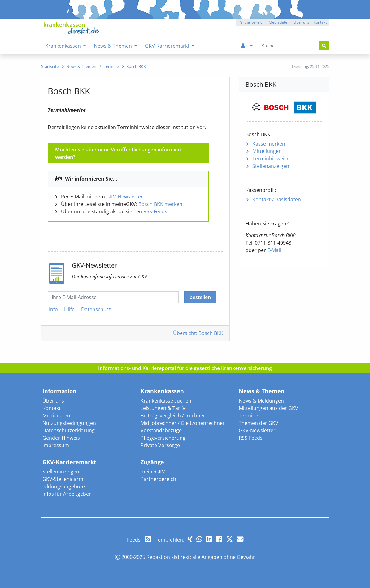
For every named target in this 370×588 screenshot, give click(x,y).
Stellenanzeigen (271, 166)
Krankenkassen (162, 391)
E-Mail (274, 250)
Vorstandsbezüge (161, 430)
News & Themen (262, 391)
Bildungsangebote (64, 486)
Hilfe (69, 309)
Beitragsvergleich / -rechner (173, 416)
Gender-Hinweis (61, 438)
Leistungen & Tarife (163, 408)
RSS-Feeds (155, 211)
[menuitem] (246, 46)
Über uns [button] (301, 22)
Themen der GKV (259, 423)
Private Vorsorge (160, 445)
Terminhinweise (271, 159)
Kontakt (52, 408)
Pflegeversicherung (163, 438)
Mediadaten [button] (279, 22)
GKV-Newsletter (125, 197)
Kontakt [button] (320, 22)
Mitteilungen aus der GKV (268, 408)
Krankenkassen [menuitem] (64, 46)
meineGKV (153, 472)
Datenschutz (96, 309)
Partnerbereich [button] (251, 22)
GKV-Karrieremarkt (69, 462)
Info (53, 309)
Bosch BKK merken (160, 204)
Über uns (53, 401)
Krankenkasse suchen (166, 401)
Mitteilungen (267, 151)
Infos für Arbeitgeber (67, 494)
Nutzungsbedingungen (69, 423)
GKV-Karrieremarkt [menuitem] (168, 46)
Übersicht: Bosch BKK (198, 333)
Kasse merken (269, 144)
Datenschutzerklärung (69, 430)
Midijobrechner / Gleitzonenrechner (183, 423)
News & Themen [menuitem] (113, 46)
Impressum (56, 445)
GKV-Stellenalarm (63, 479)
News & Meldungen (261, 401)
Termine (248, 416)
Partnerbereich (158, 479)
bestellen (200, 297)
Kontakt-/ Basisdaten (277, 199)
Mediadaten (56, 416)
